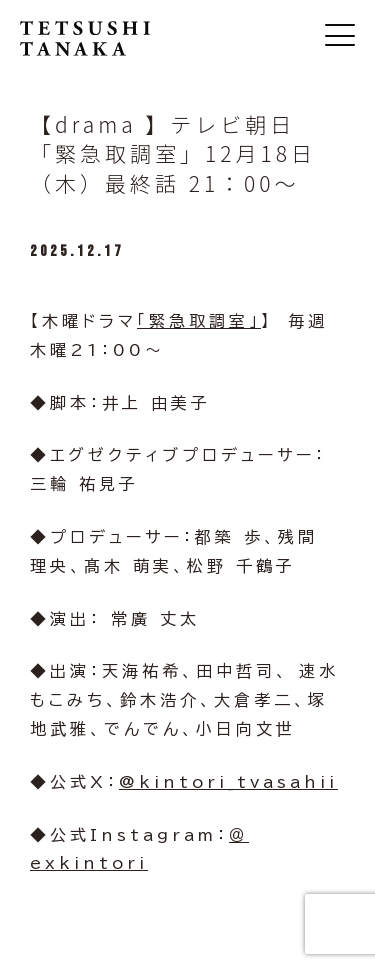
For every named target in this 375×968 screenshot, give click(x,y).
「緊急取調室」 (199, 321)
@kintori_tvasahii (228, 782)
